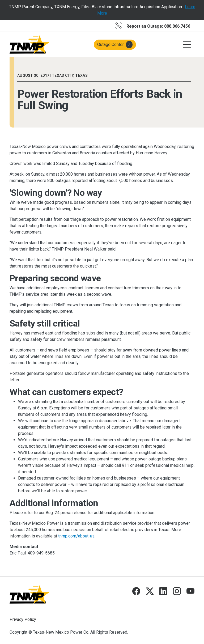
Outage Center (115, 45)
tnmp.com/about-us (76, 536)
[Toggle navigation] (187, 45)
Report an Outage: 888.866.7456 (158, 26)
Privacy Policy (23, 619)
